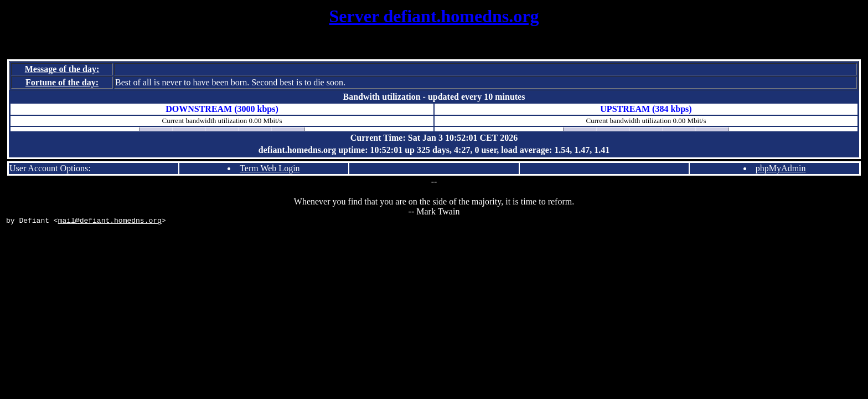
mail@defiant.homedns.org (110, 222)
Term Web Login (270, 168)
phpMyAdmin (781, 168)
